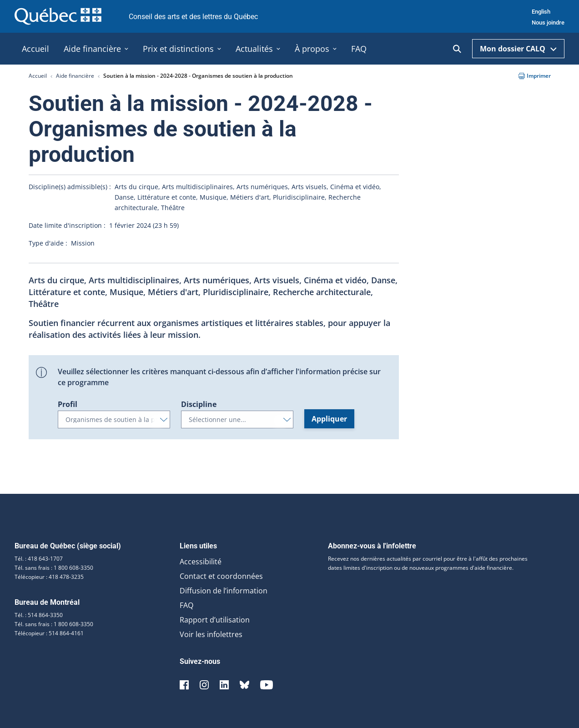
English (541, 12)
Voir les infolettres (211, 634)
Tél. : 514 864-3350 (39, 615)
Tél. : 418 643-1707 (39, 559)
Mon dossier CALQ (518, 49)
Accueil (38, 76)
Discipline (199, 404)
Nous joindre (548, 23)
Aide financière (75, 76)
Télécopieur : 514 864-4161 (49, 633)
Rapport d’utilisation (215, 620)
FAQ (186, 605)
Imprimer (535, 76)
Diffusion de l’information (224, 591)
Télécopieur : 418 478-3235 (49, 577)
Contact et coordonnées (221, 576)
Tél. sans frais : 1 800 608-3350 (54, 568)
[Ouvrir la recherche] (457, 49)
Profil (68, 404)
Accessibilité (201, 562)
